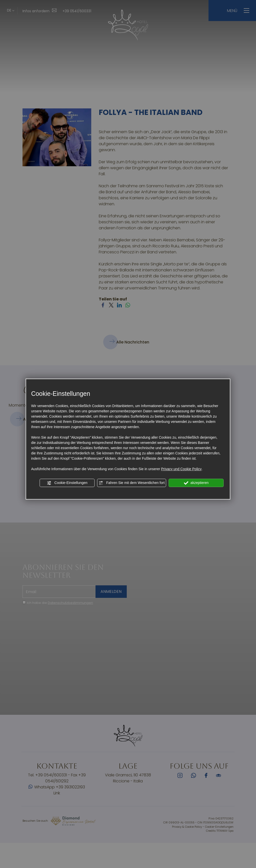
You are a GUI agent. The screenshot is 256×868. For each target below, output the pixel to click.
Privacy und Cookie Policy (181, 469)
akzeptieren (196, 483)
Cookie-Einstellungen (67, 483)
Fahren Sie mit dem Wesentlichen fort (132, 483)
